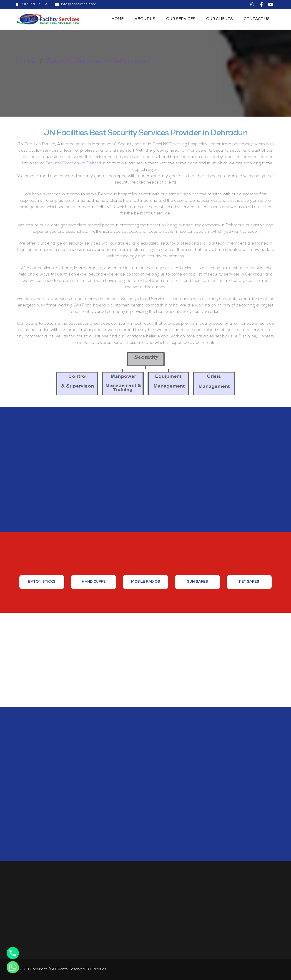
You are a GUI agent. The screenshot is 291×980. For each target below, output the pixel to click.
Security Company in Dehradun (75, 163)
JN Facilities (96, 970)
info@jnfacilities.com (79, 5)
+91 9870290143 (35, 5)
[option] (42, 582)
